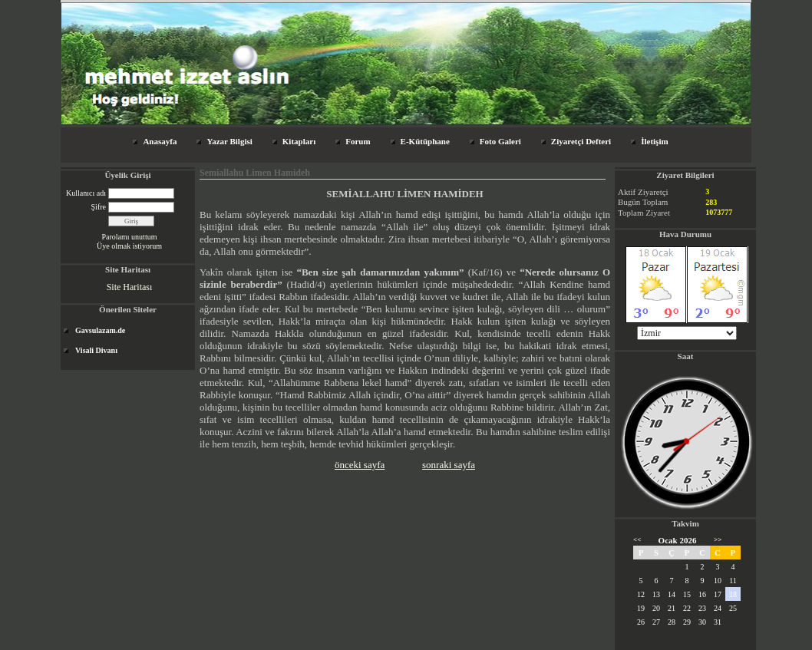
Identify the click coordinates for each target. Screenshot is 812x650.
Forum (358, 141)
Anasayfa (160, 141)
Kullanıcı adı (86, 193)
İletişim (654, 141)
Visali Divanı (96, 350)
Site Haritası (130, 287)
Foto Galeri (500, 141)
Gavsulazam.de (100, 330)
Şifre (99, 207)
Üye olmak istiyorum (129, 246)
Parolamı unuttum (130, 237)
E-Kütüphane (425, 141)
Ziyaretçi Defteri (581, 141)
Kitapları (299, 141)
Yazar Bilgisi (229, 141)
